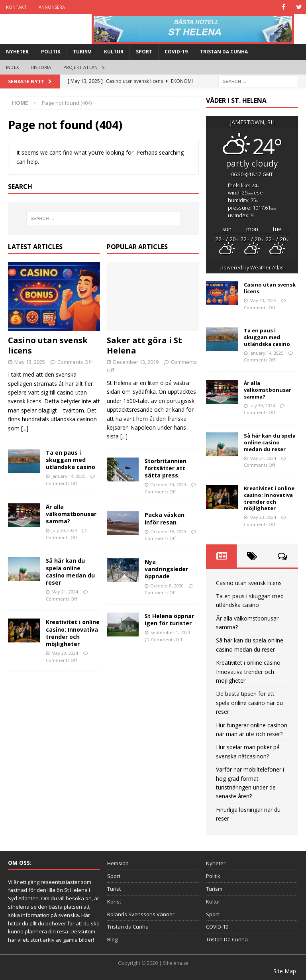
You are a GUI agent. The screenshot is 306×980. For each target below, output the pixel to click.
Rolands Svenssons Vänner (141, 914)
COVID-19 (176, 52)
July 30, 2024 (64, 530)
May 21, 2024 (65, 592)
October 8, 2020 (167, 586)
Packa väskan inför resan (165, 518)
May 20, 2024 (65, 653)
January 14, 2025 (68, 476)
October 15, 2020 (168, 531)
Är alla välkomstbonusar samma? (71, 514)
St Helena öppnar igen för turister (169, 620)
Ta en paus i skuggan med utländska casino (71, 460)
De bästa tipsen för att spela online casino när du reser (249, 703)
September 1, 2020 (170, 632)
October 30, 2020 (168, 484)
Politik (51, 52)
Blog (112, 939)
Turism (82, 52)
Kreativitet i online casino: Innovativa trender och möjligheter (73, 633)
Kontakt (16, 7)
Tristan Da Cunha (224, 52)
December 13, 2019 (136, 362)
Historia (41, 67)
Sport (144, 52)
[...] (25, 428)
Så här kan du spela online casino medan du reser (70, 572)
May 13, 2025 (30, 362)
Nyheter (17, 52)
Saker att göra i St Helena (144, 345)
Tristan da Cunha (128, 927)
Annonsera (52, 7)
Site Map (285, 971)
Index (12, 67)
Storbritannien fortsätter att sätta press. (166, 468)
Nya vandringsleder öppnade (166, 569)
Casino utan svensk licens (48, 345)
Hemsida (118, 863)
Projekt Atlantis (84, 67)
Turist (114, 889)
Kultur (114, 52)
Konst (114, 901)
